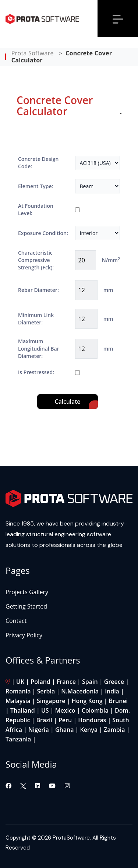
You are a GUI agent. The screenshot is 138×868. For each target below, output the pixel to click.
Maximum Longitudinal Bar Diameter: (39, 349)
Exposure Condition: (43, 233)
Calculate (68, 402)
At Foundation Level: (36, 209)
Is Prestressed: (36, 372)
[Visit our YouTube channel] (53, 786)
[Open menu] (118, 18)
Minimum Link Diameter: (36, 319)
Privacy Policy (24, 635)
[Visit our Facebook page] (9, 786)
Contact (16, 621)
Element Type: (36, 186)
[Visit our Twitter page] (23, 786)
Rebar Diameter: (38, 290)
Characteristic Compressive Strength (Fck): (36, 260)
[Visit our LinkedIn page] (38, 786)
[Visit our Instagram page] (67, 786)
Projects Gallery (27, 592)
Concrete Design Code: (38, 163)
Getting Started (26, 606)
